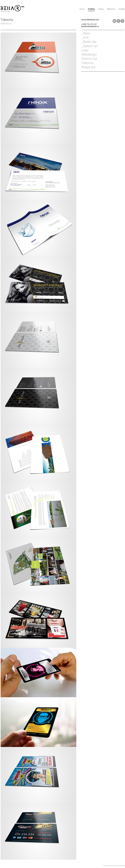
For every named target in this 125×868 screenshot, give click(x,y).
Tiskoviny (88, 63)
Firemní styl (89, 59)
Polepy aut (88, 67)
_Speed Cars (90, 46)
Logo (85, 50)
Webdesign (89, 55)
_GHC (85, 38)
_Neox (86, 34)
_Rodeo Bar (89, 42)
